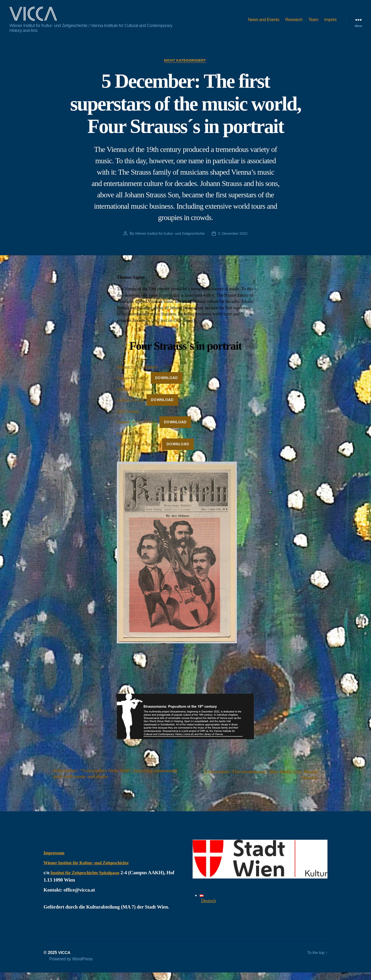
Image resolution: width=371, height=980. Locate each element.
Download (167, 386)
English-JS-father (133, 386)
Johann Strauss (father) (138, 375)
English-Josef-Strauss (137, 430)
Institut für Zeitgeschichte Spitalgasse (89, 880)
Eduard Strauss (131, 441)
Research (294, 23)
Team (313, 23)
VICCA (64, 960)
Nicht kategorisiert (186, 68)
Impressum (55, 860)
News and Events (264, 23)
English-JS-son (130, 408)
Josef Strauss (129, 419)
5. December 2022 (234, 241)
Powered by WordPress (71, 967)
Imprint (330, 23)
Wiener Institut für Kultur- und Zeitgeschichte (169, 241)
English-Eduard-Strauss (138, 452)
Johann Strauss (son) (136, 397)
